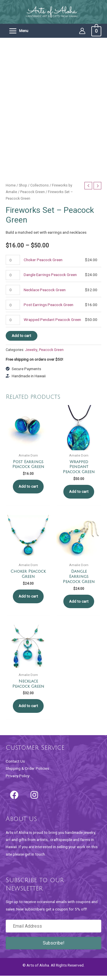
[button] (14, 799)
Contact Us (15, 765)
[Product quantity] (13, 264)
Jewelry (31, 354)
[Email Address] (53, 930)
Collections (40, 189)
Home (11, 189)
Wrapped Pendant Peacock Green (52, 324)
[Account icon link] (82, 31)
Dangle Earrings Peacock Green (50, 279)
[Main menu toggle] (18, 31)
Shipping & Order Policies (27, 773)
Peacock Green (33, 196)
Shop (23, 189)
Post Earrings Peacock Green (49, 309)
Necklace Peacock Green (45, 294)
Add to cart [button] (28, 491)
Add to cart (21, 340)
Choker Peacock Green (43, 264)
